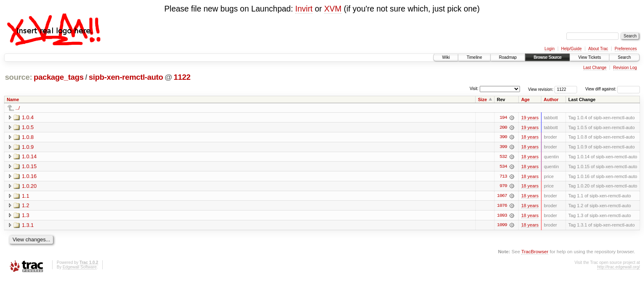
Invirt (304, 9)
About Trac (598, 49)
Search (624, 57)
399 (503, 147)
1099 (502, 226)
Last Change (595, 68)
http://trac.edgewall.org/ (619, 268)
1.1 (25, 196)
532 (503, 157)
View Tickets (590, 57)
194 (503, 118)
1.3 (25, 216)
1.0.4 (28, 117)
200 (503, 127)
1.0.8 (28, 137)
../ (18, 108)
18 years (530, 137)
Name (13, 99)
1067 (502, 197)
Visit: (474, 89)
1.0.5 (28, 127)
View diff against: (613, 89)
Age (526, 99)
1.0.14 (29, 157)
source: (18, 77)
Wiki (446, 57)
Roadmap (508, 57)
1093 (502, 216)
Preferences (626, 49)
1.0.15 (29, 167)
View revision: (541, 89)
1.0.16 (29, 177)
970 (503, 187)
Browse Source (547, 57)
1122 (182, 77)
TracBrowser (535, 253)
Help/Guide (571, 49)
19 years (530, 118)
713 (503, 177)
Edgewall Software (79, 268)
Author (551, 99)
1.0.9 (28, 147)
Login (550, 49)
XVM (333, 9)
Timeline (474, 57)
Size (483, 99)
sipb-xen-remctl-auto (126, 77)
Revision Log (625, 68)
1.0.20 (29, 186)
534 (503, 167)
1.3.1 (28, 226)
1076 (502, 206)
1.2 (25, 206)
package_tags (59, 77)
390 (503, 137)
